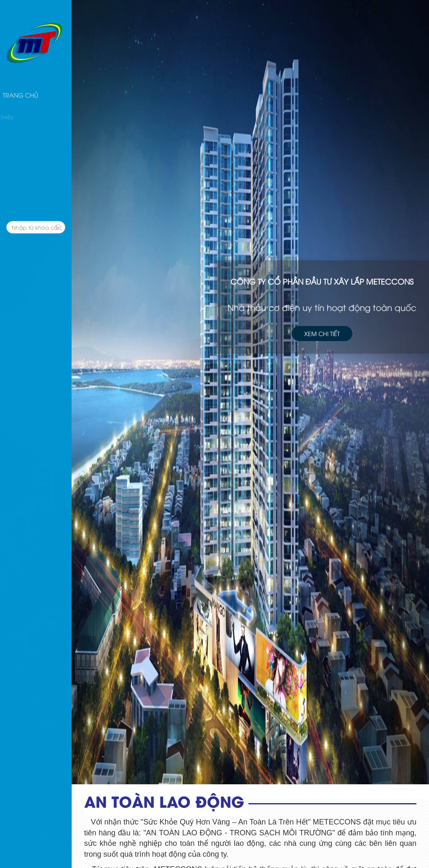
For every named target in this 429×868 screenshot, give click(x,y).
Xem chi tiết (322, 333)
